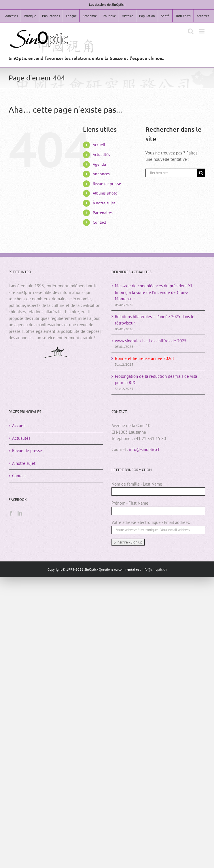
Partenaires (103, 213)
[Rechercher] (201, 173)
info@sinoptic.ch (145, 449)
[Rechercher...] (171, 173)
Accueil (99, 145)
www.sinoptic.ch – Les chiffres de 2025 (151, 341)
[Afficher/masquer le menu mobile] (202, 31)
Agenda (99, 164)
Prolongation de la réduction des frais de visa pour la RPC (156, 380)
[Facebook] (11, 513)
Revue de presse (107, 184)
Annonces (101, 174)
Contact (100, 222)
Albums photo (105, 193)
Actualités (101, 154)
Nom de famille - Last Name (137, 484)
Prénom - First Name (130, 503)
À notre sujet (104, 203)
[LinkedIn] (20, 513)
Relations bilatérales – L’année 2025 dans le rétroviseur (155, 320)
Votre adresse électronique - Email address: (151, 522)
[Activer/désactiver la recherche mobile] (191, 31)
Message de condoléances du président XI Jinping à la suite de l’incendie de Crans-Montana (153, 292)
